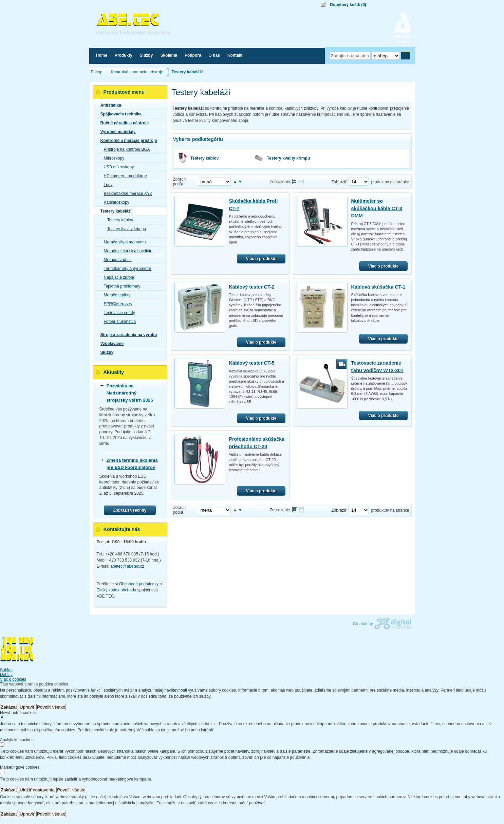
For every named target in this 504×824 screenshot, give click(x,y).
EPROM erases (116, 304)
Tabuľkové (301, 181)
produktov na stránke (390, 182)
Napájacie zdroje (117, 277)
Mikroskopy (112, 158)
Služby (105, 352)
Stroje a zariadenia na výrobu (127, 335)
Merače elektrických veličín (126, 251)
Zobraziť (339, 182)
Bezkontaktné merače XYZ (126, 194)
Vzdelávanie (110, 344)
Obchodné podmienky (139, 584)
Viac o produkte (261, 259)
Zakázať (9, 707)
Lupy (106, 185)
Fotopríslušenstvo (118, 322)
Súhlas (6, 670)
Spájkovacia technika (119, 114)
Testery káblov (205, 158)
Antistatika (109, 105)
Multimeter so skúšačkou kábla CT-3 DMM (376, 208)
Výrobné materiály (116, 132)
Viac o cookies (13, 679)
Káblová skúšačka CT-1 (378, 287)
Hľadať (405, 56)
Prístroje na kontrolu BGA (125, 149)
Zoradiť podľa (180, 182)
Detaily (6, 675)
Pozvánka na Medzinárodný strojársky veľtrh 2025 (130, 393)
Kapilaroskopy (115, 202)
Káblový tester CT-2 (251, 287)
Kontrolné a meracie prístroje (127, 141)
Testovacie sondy (117, 313)
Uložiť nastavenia (37, 790)
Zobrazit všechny (130, 510)
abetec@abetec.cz (127, 566)
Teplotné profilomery (120, 286)
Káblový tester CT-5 (251, 363)
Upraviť (27, 707)
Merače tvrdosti (116, 260)
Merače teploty (115, 295)
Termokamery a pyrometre (126, 269)
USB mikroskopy (117, 167)
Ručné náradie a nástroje (123, 123)
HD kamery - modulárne (123, 176)
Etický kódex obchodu (117, 590)
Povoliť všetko (51, 707)
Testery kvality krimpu (289, 158)
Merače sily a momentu (123, 242)
